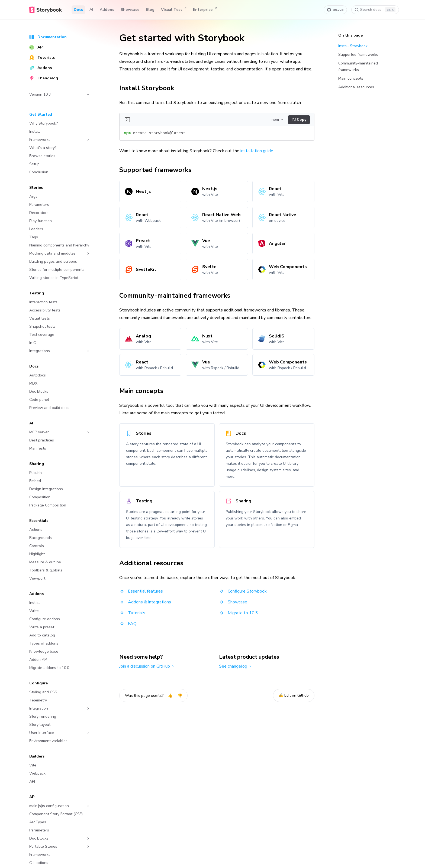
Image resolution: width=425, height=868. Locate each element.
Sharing (37, 464)
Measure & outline (45, 562)
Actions (36, 530)
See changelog (236, 666)
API (36, 47)
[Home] (46, 10)
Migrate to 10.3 (239, 613)
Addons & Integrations (145, 602)
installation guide (257, 151)
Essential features (141, 591)
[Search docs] (375, 10)
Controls (37, 546)
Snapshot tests (42, 326)
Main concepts (144, 391)
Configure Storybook (243, 591)
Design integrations (46, 489)
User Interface (60, 733)
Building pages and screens (53, 261)
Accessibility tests (45, 310)
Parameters (39, 205)
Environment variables (48, 741)
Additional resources (154, 563)
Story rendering (43, 716)
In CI (33, 343)
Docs (78, 10)
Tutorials (42, 58)
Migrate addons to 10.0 (49, 668)
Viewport (37, 578)
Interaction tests (43, 302)
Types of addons (44, 643)
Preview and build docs (49, 408)
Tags (34, 237)
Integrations (60, 351)
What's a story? (43, 148)
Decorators (39, 213)
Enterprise (205, 10)
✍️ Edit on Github (294, 695)
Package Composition (48, 505)
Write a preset (42, 627)
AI (91, 10)
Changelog (44, 78)
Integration (60, 708)
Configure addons (45, 619)
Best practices (42, 440)
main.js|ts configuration (60, 806)
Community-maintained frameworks (178, 295)
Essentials (39, 521)
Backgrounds (41, 538)
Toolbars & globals (46, 570)
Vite (33, 765)
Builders (37, 756)
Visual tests (40, 318)
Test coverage (42, 335)
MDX (33, 383)
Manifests (38, 448)
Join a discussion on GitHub (147, 666)
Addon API (38, 660)
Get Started (41, 114)
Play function (41, 221)
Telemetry (38, 700)
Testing (37, 293)
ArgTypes (38, 822)
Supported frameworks (158, 170)
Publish (36, 473)
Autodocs (38, 375)
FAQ (128, 624)
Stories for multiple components (57, 270)
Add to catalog (42, 635)
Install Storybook (150, 88)
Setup (34, 164)
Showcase (130, 10)
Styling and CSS (43, 692)
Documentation (48, 37)
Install (35, 131)
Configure (38, 683)
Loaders (36, 229)
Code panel (39, 400)
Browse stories (42, 156)
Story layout (40, 725)
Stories (36, 188)
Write (34, 611)
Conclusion (39, 172)
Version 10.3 (60, 94)
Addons (107, 10)
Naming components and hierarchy (59, 245)
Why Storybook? (44, 123)
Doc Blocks (60, 838)
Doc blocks (39, 391)
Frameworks (60, 140)
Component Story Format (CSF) (56, 814)
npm (278, 120)
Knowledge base (44, 651)
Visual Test (174, 10)
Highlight (37, 554)
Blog (150, 10)
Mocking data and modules (60, 253)
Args (33, 196)
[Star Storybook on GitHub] (335, 10)
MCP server (60, 432)
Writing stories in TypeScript (54, 278)
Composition (40, 497)
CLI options (39, 863)
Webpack (37, 773)
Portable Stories (60, 846)
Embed (35, 481)
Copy (299, 120)
